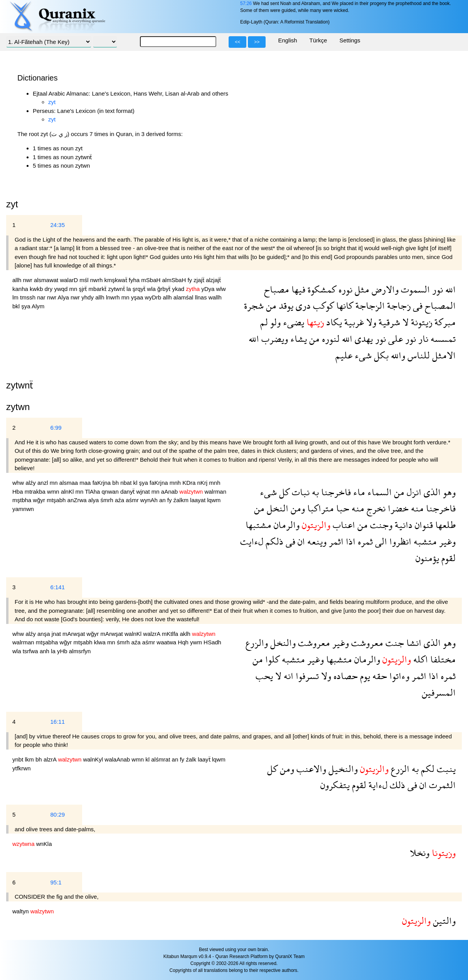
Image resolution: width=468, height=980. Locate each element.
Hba (19, 492)
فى (417, 305)
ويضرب (274, 339)
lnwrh (114, 297)
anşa (45, 634)
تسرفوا (306, 676)
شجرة (254, 305)
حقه (379, 676)
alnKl (68, 492)
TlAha (93, 492)
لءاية (377, 785)
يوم (364, 676)
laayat (199, 500)
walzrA (152, 634)
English (287, 40)
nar (42, 297)
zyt (52, 102)
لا (404, 322)
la (130, 289)
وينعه (316, 541)
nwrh (97, 280)
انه (287, 676)
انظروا (399, 541)
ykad (179, 289)
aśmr (133, 500)
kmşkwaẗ (116, 280)
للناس (417, 355)
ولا (370, 322)
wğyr (40, 500)
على (394, 339)
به (314, 492)
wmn (54, 492)
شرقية (388, 322)
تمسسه (442, 339)
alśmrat (161, 759)
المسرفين (439, 692)
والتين (443, 920)
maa (86, 483)
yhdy (88, 297)
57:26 (246, 3)
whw (19, 483)
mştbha (23, 500)
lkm (30, 759)
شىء (362, 355)
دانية (402, 525)
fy (190, 280)
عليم (344, 355)
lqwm (214, 500)
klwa (101, 642)
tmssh (29, 297)
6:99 (56, 428)
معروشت (366, 643)
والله (397, 355)
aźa (120, 500)
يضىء (292, 322)
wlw (221, 289)
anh (45, 651)
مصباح (277, 289)
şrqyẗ (140, 289)
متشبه (424, 541)
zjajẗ (200, 280)
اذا (349, 541)
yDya (209, 289)
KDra (190, 483)
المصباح (439, 305)
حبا (342, 508)
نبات (300, 492)
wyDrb (154, 297)
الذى (431, 492)
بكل (380, 355)
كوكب (322, 305)
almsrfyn (80, 651)
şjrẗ (84, 289)
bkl (17, 306)
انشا (413, 643)
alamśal (184, 297)
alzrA (51, 759)
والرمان (285, 525)
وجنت (380, 525)
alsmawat (47, 280)
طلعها (444, 525)
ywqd (61, 289)
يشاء (297, 339)
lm (16, 297)
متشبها (338, 659)
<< (237, 42)
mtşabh (57, 500)
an (163, 500)
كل (283, 492)
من (270, 305)
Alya (64, 297)
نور (436, 289)
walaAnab (118, 759)
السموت (414, 289)
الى (380, 541)
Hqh (184, 642)
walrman (215, 492)
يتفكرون (335, 785)
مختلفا (442, 659)
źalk (192, 759)
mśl (85, 280)
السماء (378, 492)
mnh (176, 483)
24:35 (57, 225)
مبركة (444, 322)
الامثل (443, 355)
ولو (274, 322)
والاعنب (310, 769)
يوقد (285, 305)
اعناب (343, 525)
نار (422, 339)
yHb (63, 651)
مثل (361, 289)
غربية (353, 322)
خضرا (397, 508)
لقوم (447, 558)
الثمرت (441, 785)
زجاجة (398, 305)
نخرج (375, 508)
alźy (31, 483)
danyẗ (128, 492)
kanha (21, 289)
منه (416, 508)
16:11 (57, 722)
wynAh (150, 500)
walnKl (134, 634)
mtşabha (48, 642)
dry (49, 289)
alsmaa (70, 483)
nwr (29, 280)
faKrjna (103, 483)
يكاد (333, 322)
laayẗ (205, 759)
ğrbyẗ (165, 289)
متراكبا (319, 508)
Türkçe (318, 40)
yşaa (138, 297)
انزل (413, 492)
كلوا (271, 659)
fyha (135, 280)
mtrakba (36, 492)
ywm (197, 642)
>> (257, 42)
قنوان (423, 525)
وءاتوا (398, 676)
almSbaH (175, 280)
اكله (419, 659)
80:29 (57, 814)
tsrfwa (31, 651)
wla (152, 289)
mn (74, 289)
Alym (38, 306)
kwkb (37, 289)
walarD (70, 280)
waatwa (167, 642)
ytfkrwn (22, 768)
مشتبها (258, 525)
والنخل (282, 643)
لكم (427, 769)
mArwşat (75, 634)
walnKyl (94, 759)
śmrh (108, 500)
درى (302, 305)
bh (116, 483)
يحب (264, 676)
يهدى (363, 339)
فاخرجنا (335, 492)
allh (18, 280)
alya (94, 500)
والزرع (257, 643)
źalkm (182, 500)
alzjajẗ (213, 280)
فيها (297, 289)
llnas (202, 297)
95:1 (56, 882)
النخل (276, 508)
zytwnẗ (117, 289)
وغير (446, 541)
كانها (343, 305)
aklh (186, 634)
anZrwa (78, 500)
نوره (344, 289)
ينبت (445, 769)
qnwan (111, 492)
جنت (394, 643)
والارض (384, 289)
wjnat (144, 492)
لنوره (330, 339)
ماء (358, 492)
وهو (448, 492)
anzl (44, 483)
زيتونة (420, 322)
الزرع (399, 769)
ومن (297, 508)
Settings (350, 40)
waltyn (21, 911)
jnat (57, 634)
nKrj (203, 483)
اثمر (335, 541)
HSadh (212, 642)
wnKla (44, 844)
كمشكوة (321, 289)
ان (300, 541)
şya (26, 306)
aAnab (170, 492)
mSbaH (152, 280)
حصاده (344, 676)
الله (449, 289)
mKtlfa (171, 634)
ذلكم (273, 541)
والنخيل (342, 769)
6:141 (57, 587)
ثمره (364, 541)
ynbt (19, 759)
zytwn (18, 407)
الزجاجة (369, 305)
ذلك (396, 785)
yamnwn (23, 509)
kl (136, 483)
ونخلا (420, 853)
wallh (215, 297)
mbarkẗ (98, 289)
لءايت (252, 541)
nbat (127, 483)
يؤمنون (427, 558)
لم (264, 322)
